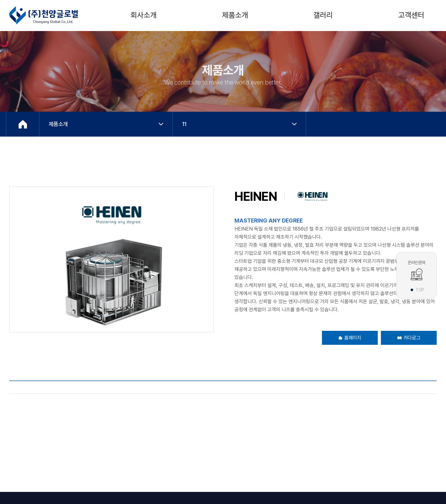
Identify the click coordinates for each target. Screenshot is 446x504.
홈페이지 (350, 338)
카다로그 (409, 338)
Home (23, 124)
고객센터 (411, 15)
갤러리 (323, 15)
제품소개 (235, 15)
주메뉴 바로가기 (0, 0)
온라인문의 (417, 270)
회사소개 (144, 15)
